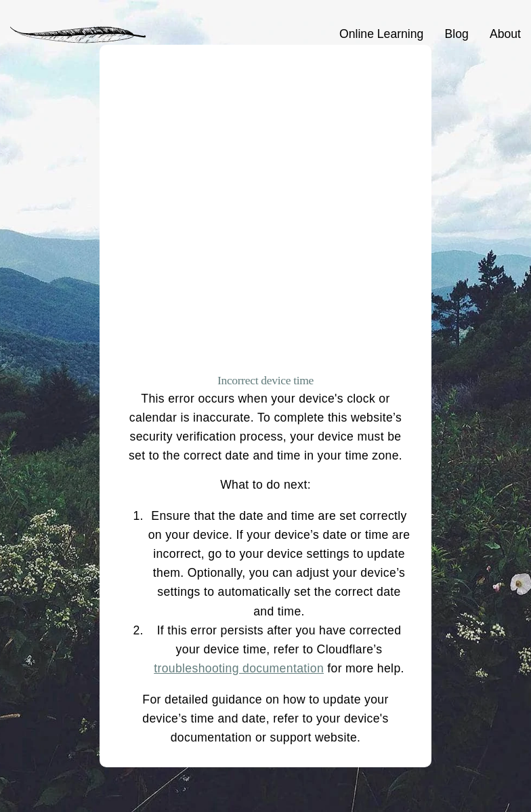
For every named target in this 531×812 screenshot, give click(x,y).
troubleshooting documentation (239, 668)
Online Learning (381, 34)
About (505, 34)
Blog (457, 34)
